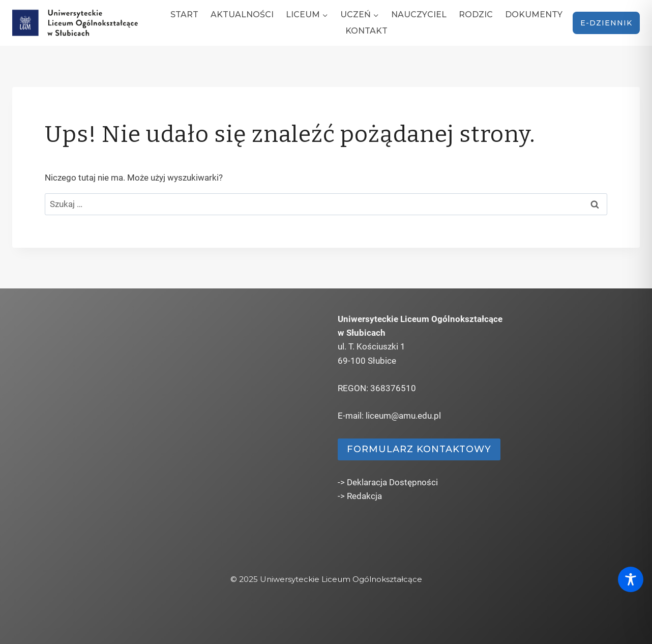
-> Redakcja (360, 496)
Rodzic (476, 14)
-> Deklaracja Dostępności (388, 482)
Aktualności (242, 14)
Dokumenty (534, 14)
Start (184, 14)
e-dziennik (606, 23)
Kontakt (366, 31)
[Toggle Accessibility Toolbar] (631, 579)
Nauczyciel (419, 14)
